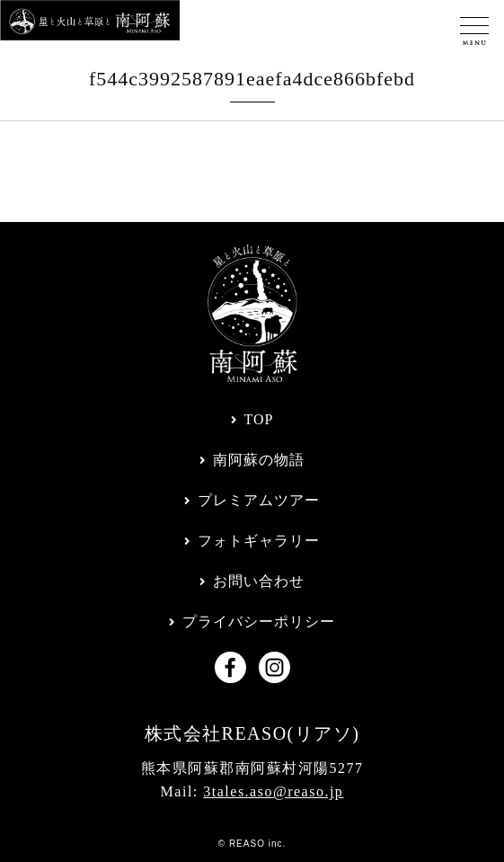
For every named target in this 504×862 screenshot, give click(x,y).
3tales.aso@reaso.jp (273, 791)
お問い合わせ (259, 581)
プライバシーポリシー (259, 622)
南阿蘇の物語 (259, 460)
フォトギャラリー (259, 541)
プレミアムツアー (259, 500)
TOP (259, 419)
